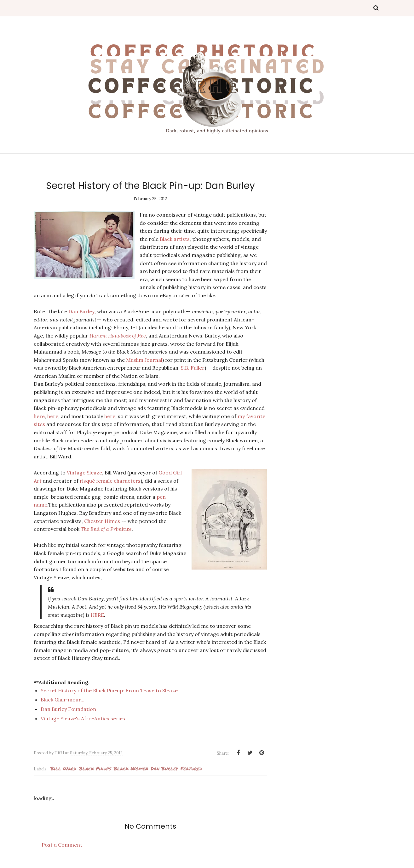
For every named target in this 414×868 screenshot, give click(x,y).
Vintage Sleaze (84, 473)
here (39, 416)
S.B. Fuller (193, 368)
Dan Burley (81, 311)
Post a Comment (62, 845)
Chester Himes (102, 521)
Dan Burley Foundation (69, 709)
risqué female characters (110, 481)
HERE (97, 615)
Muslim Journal (144, 360)
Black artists (175, 239)
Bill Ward (63, 768)
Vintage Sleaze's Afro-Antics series (83, 718)
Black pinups (95, 768)
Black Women (131, 768)
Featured (191, 768)
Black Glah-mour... (63, 700)
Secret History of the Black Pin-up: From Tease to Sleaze (109, 690)
